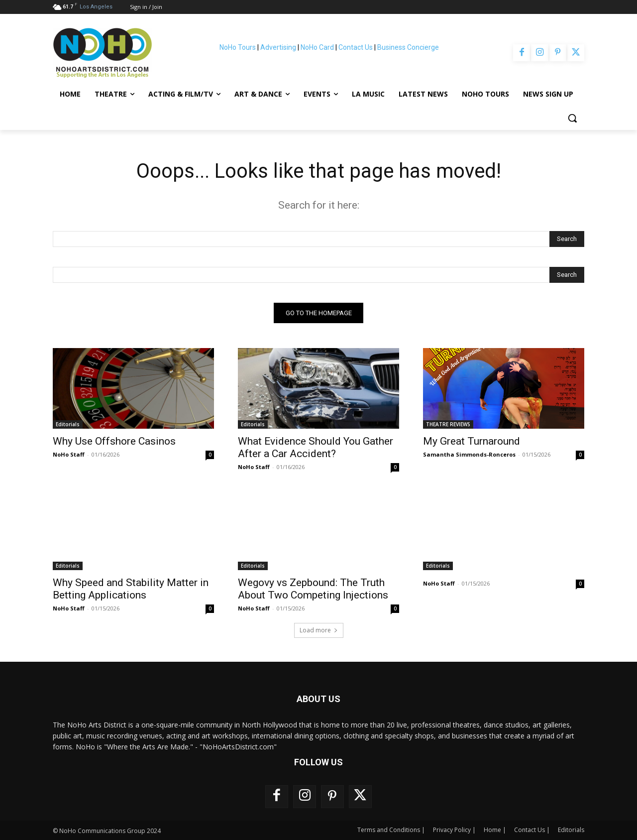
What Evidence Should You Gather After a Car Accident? (316, 447)
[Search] (567, 239)
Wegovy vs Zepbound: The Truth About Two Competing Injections (313, 589)
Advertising (278, 47)
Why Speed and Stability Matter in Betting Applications (131, 589)
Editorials (68, 424)
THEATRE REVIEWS (448, 424)
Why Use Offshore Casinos (114, 441)
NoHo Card (317, 47)
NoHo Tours (238, 47)
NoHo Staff (69, 454)
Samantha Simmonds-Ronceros (469, 454)
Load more (319, 630)
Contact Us (356, 47)
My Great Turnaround (472, 441)
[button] (572, 118)
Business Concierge (408, 47)
